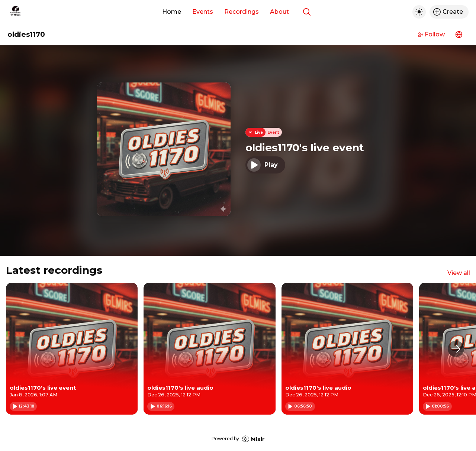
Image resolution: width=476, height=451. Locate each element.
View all (459, 273)
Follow (431, 34)
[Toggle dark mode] (419, 12)
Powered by (238, 439)
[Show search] (307, 12)
